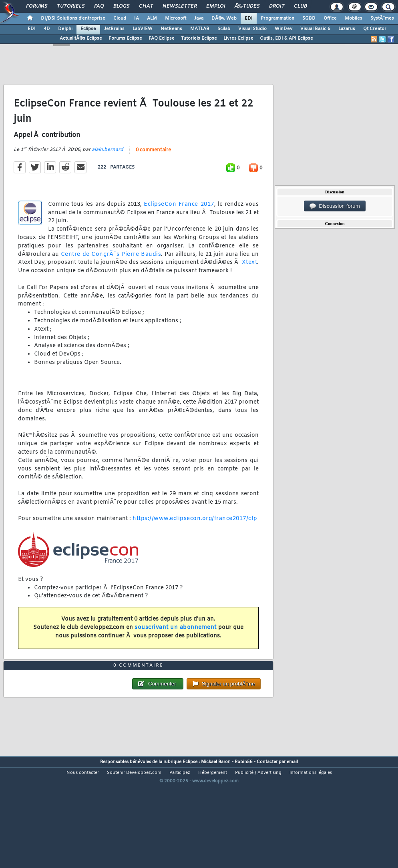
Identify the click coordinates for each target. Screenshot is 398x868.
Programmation (277, 18)
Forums (37, 6)
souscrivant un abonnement (176, 643)
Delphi (65, 29)
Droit (277, 6)
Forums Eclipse (125, 38)
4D (47, 29)
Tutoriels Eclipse (199, 38)
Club (300, 6)
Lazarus (347, 29)
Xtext (250, 278)
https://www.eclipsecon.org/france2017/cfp (195, 534)
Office (330, 18)
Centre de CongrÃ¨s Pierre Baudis (111, 270)
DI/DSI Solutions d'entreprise (73, 18)
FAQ (99, 6)
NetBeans (171, 29)
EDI (249, 18)
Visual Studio (252, 29)
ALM (152, 18)
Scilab (224, 29)
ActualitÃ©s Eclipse (81, 38)
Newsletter (180, 6)
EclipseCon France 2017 (179, 220)
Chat (146, 6)
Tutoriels (71, 6)
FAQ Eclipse (162, 38)
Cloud (120, 18)
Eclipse (88, 29)
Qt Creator (375, 29)
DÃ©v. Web (224, 18)
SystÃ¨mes (382, 18)
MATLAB (200, 29)
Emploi (216, 6)
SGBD (309, 18)
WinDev (283, 29)
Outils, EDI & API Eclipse (286, 38)
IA (137, 18)
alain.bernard (108, 165)
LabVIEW (143, 29)
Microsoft (176, 18)
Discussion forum (335, 206)
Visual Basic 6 (315, 29)
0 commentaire (153, 165)
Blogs (121, 6)
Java (199, 18)
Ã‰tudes (247, 6)
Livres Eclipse (238, 38)
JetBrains (114, 29)
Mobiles (354, 18)
